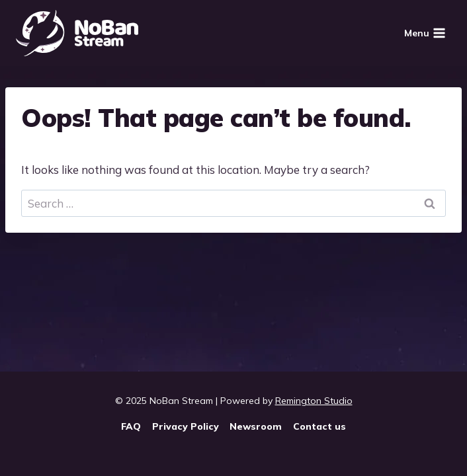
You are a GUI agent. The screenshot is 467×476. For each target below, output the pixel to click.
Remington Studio (314, 401)
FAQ (131, 426)
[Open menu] (425, 33)
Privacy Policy (186, 426)
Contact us (319, 426)
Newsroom (256, 426)
